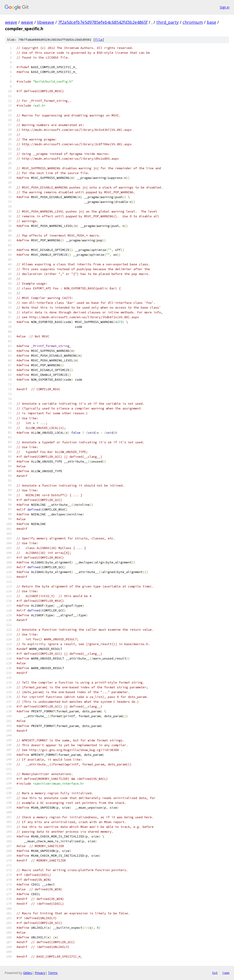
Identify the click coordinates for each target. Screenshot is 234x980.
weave (11, 22)
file (99, 40)
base (211, 22)
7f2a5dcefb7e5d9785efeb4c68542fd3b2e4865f (103, 22)
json (226, 973)
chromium (193, 22)
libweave (46, 22)
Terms (53, 973)
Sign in (225, 7)
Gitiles (28, 973)
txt (215, 973)
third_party (168, 22)
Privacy (40, 973)
